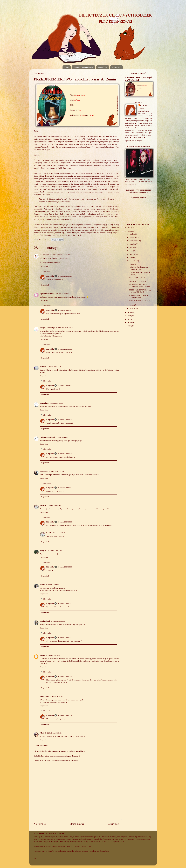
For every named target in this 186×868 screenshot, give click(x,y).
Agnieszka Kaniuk (47, 294)
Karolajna (44, 403)
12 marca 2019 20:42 (64, 255)
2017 (129, 316)
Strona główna (77, 824)
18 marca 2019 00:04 (55, 551)
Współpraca (103, 67)
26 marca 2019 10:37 (65, 604)
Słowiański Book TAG (137, 278)
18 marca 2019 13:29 (65, 276)
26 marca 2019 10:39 (65, 676)
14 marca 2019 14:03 (56, 403)
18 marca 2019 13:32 (65, 488)
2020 (129, 228)
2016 (129, 319)
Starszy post (113, 824)
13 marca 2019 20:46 (54, 367)
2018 (129, 313)
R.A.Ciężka (44, 471)
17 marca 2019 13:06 (54, 505)
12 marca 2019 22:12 (62, 294)
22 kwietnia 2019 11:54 (55, 733)
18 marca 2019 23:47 (53, 655)
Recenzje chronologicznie (83, 67)
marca (132, 264)
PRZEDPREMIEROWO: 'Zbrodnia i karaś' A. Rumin (140, 286)
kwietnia (133, 261)
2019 (129, 231)
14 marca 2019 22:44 (63, 437)
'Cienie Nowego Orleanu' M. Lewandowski (139, 296)
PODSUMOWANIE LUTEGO (140, 301)
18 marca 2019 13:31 (65, 420)
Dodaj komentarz (41, 745)
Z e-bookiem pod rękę (48, 255)
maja (132, 257)
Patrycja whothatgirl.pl (49, 328)
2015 (129, 322)
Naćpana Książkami (47, 437)
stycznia (133, 308)
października (134, 241)
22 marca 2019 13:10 (60, 533)
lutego (132, 305)
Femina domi (45, 621)
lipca (132, 251)
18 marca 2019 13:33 (65, 522)
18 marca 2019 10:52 (53, 585)
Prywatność (116, 67)
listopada (133, 237)
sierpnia (133, 247)
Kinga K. (43, 551)
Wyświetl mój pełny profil (134, 141)
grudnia (132, 234)
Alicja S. (43, 733)
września (133, 244)
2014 (129, 326)
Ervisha (43, 505)
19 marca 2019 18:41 (57, 696)
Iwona (42, 585)
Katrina (43, 367)
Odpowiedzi (47, 271)
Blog (67, 67)
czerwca (133, 254)
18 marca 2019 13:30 (65, 349)
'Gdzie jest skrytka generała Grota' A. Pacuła (139, 268)
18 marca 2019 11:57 (58, 621)
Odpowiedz (44, 266)
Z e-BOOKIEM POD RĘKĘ (50, 263)
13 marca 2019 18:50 (65, 328)
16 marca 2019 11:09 (57, 471)
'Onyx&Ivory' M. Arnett (137, 281)
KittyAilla (50, 276)
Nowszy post (40, 824)
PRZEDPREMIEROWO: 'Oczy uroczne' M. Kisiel (140, 291)
